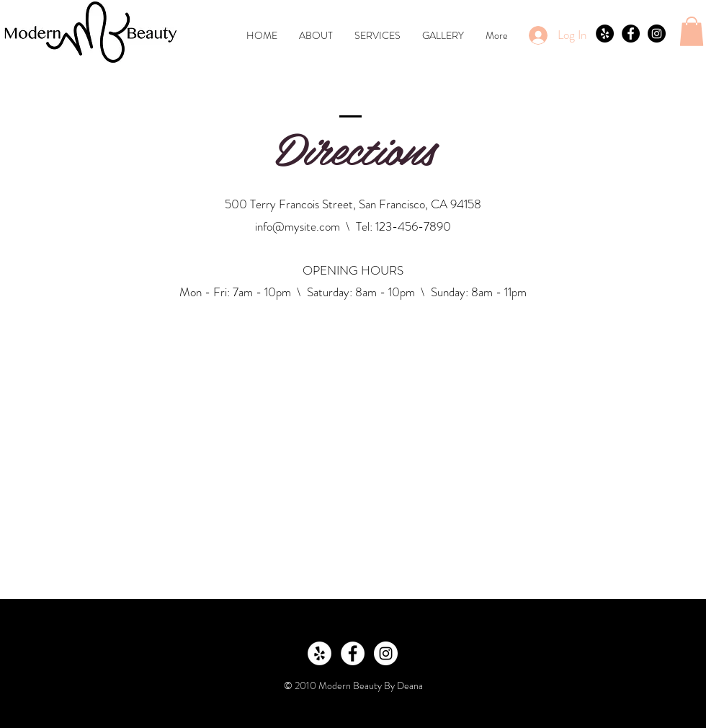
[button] (692, 31)
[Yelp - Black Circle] (605, 34)
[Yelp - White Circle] (320, 653)
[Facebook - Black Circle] (631, 34)
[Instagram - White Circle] (386, 653)
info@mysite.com (298, 226)
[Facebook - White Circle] (353, 653)
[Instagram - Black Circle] (657, 34)
